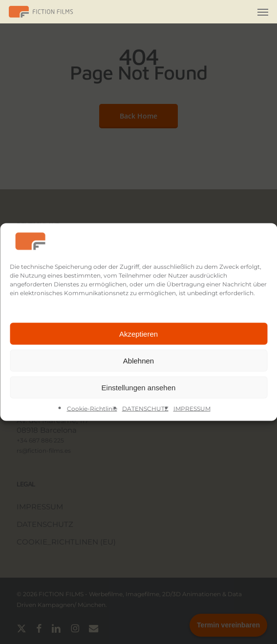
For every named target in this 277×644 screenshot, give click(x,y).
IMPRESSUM (192, 409)
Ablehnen (138, 360)
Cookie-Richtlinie (92, 409)
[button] (263, 12)
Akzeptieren (138, 333)
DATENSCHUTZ (145, 409)
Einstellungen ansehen (139, 387)
